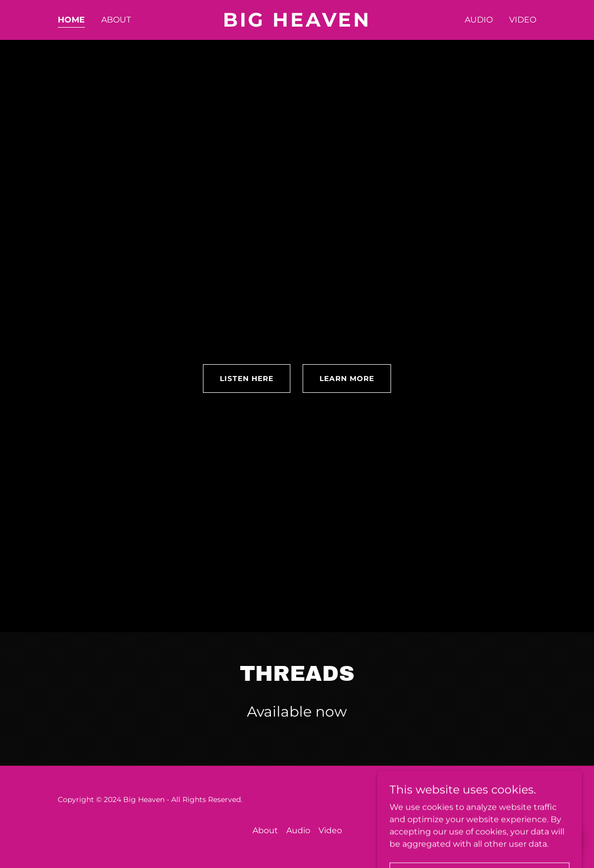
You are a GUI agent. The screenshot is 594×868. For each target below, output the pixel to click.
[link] (297, 24)
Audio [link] (479, 20)
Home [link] (71, 20)
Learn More (347, 379)
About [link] (116, 20)
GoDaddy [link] (519, 799)
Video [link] (523, 20)
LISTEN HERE (247, 379)
